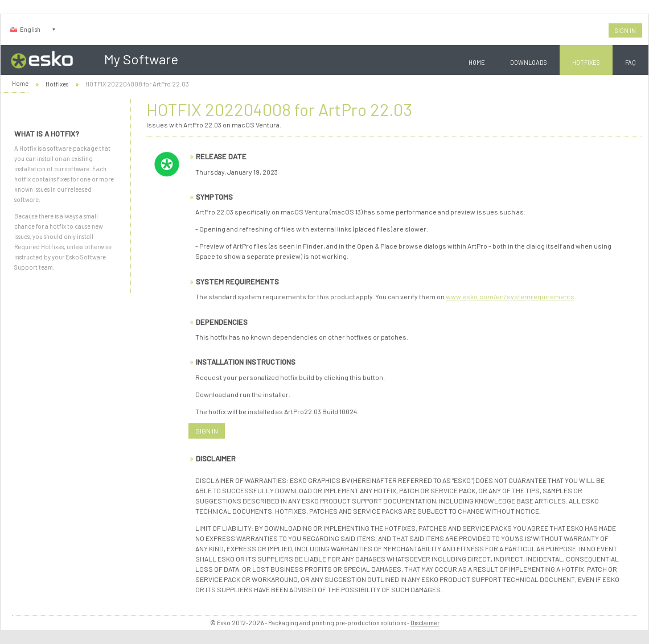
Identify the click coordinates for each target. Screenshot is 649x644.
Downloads (529, 62)
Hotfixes (586, 62)
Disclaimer (425, 623)
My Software (141, 59)
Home (477, 62)
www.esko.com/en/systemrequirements (510, 296)
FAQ (630, 62)
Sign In (625, 30)
